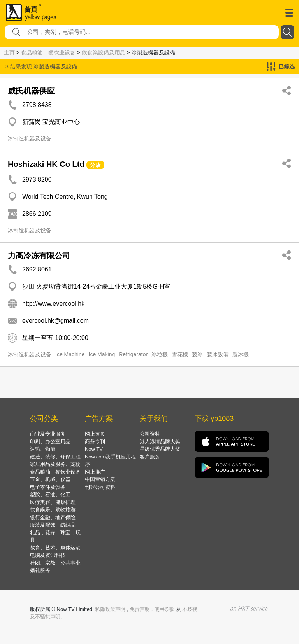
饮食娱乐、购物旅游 (53, 510)
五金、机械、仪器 (50, 479)
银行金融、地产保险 (53, 517)
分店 (95, 165)
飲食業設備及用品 (104, 52)
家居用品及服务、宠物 (55, 464)
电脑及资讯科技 (48, 555)
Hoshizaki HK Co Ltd (46, 164)
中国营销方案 (100, 479)
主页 (9, 52)
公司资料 (150, 434)
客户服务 (150, 457)
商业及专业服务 (48, 434)
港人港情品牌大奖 (160, 442)
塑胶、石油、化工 (50, 494)
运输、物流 (43, 449)
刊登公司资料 (100, 487)
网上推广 (95, 472)
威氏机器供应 (31, 91)
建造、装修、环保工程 (55, 457)
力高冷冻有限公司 (39, 255)
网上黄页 (95, 434)
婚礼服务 (40, 570)
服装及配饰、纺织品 (53, 525)
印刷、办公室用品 (50, 442)
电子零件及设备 (48, 487)
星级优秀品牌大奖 (160, 449)
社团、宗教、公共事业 (55, 563)
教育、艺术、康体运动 (55, 548)
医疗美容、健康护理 (53, 502)
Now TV (94, 449)
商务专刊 (95, 442)
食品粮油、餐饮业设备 (48, 52)
